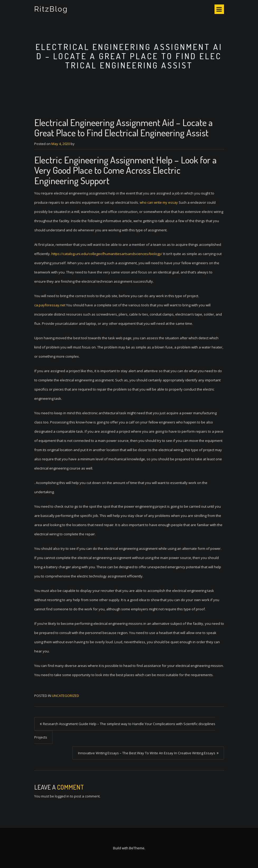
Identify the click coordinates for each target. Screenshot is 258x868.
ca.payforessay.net (50, 305)
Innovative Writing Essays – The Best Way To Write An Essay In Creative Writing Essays (147, 753)
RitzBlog (51, 9)
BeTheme (137, 848)
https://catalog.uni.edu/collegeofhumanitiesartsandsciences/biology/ (107, 254)
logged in (62, 796)
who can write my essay (159, 202)
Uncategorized (65, 696)
